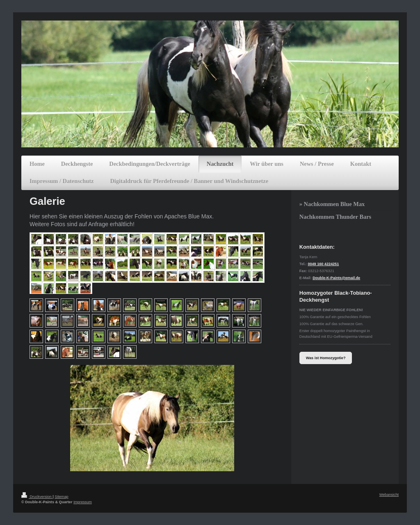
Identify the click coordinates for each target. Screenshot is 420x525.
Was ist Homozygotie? (326, 358)
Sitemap (61, 497)
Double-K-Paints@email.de (336, 278)
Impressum (83, 502)
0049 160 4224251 (323, 264)
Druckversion (37, 497)
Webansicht (389, 495)
